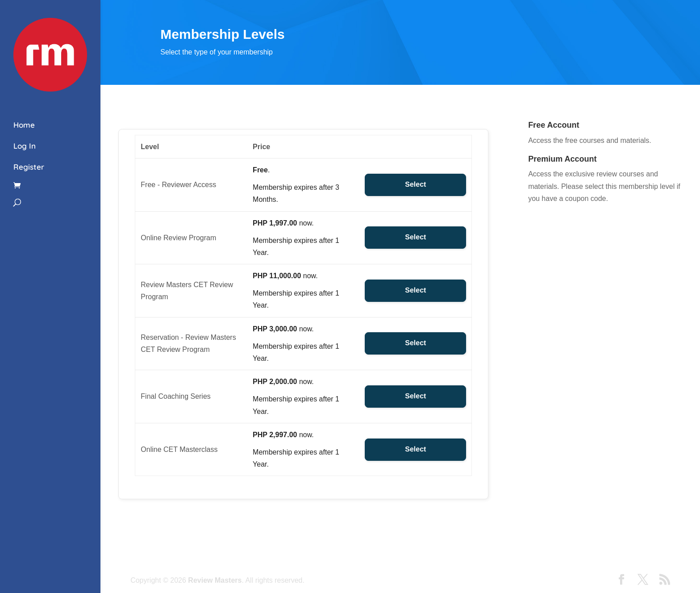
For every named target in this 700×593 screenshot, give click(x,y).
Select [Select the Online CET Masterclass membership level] (415, 449)
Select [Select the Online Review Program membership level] (415, 237)
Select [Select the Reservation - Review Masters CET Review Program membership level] (415, 343)
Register (29, 167)
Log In (25, 146)
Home (24, 125)
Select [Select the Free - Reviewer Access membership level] (415, 185)
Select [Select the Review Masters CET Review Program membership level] (415, 290)
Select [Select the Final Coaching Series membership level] (415, 396)
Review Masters (215, 580)
